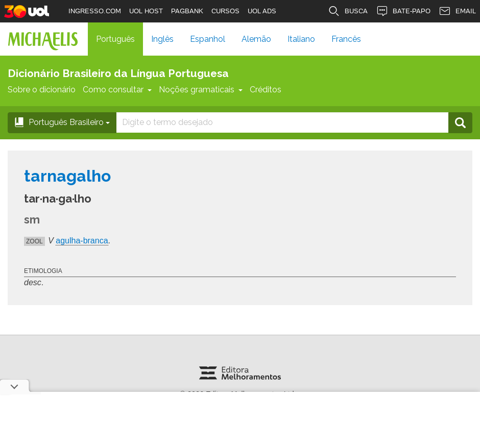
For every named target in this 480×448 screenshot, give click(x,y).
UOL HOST (146, 11)
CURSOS (225, 11)
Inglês (162, 39)
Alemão (256, 39)
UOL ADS (262, 11)
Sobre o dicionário (42, 90)
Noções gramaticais (201, 90)
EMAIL (457, 11)
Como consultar (117, 90)
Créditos (266, 90)
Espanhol (208, 39)
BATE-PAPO (403, 11)
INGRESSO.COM (95, 11)
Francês (346, 39)
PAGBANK (187, 11)
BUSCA (348, 11)
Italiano (301, 39)
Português (115, 39)
